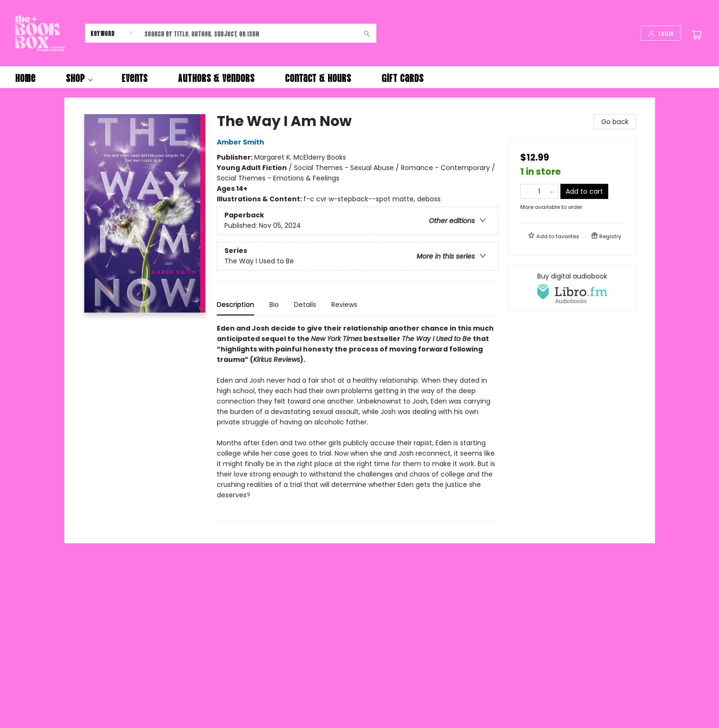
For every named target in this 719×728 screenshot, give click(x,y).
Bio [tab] (274, 305)
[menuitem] (25, 77)
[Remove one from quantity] (527, 191)
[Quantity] (539, 191)
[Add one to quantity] (552, 191)
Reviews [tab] (344, 305)
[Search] (367, 33)
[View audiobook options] (572, 288)
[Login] (661, 33)
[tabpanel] (358, 423)
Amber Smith (242, 142)
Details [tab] (305, 305)
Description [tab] (235, 305)
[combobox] (112, 33)
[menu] (359, 77)
